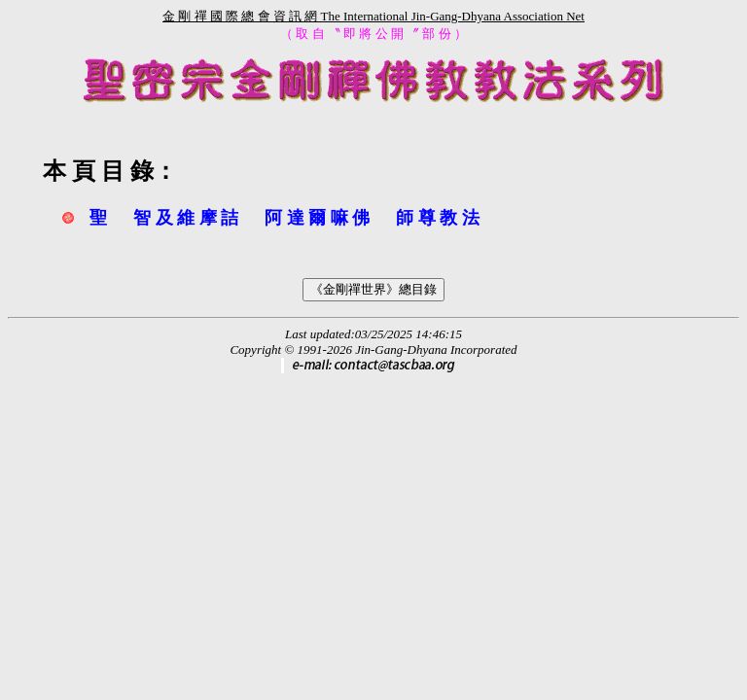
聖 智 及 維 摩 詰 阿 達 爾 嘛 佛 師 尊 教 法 (285, 218)
